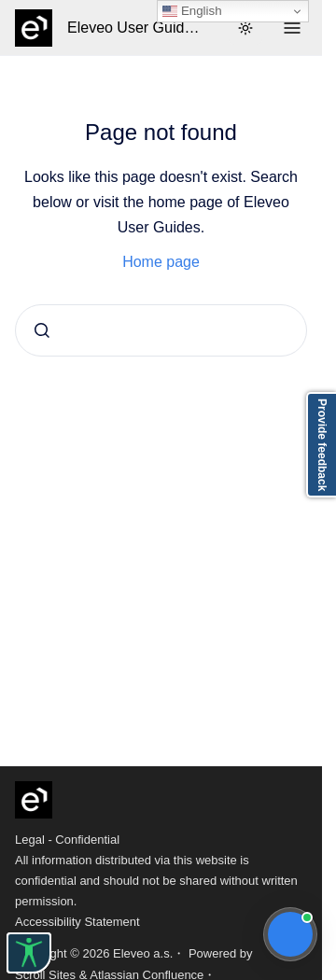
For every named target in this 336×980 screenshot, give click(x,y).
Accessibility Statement (77, 922)
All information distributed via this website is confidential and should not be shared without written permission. (156, 881)
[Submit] (42, 330)
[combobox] (161, 330)
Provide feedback (322, 445)
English (192, 11)
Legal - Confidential (67, 840)
